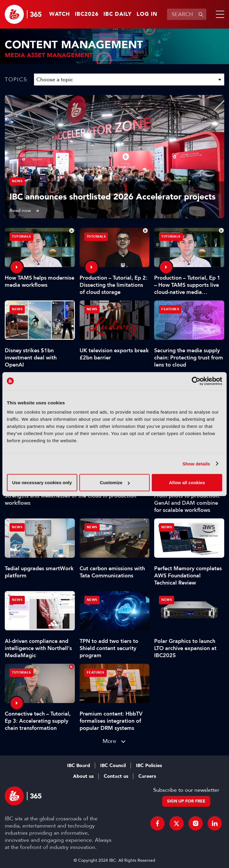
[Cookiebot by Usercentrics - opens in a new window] (196, 381)
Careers (147, 776)
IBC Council (113, 766)
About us (83, 776)
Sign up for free (186, 801)
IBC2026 (87, 14)
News (17, 181)
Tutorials (21, 237)
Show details (196, 463)
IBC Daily (118, 14)
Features (170, 309)
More (109, 741)
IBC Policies (149, 766)
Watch (60, 14)
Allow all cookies (187, 483)
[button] (219, 14)
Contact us (116, 776)
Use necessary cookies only (42, 483)
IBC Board (79, 766)
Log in (147, 14)
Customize (115, 483)
